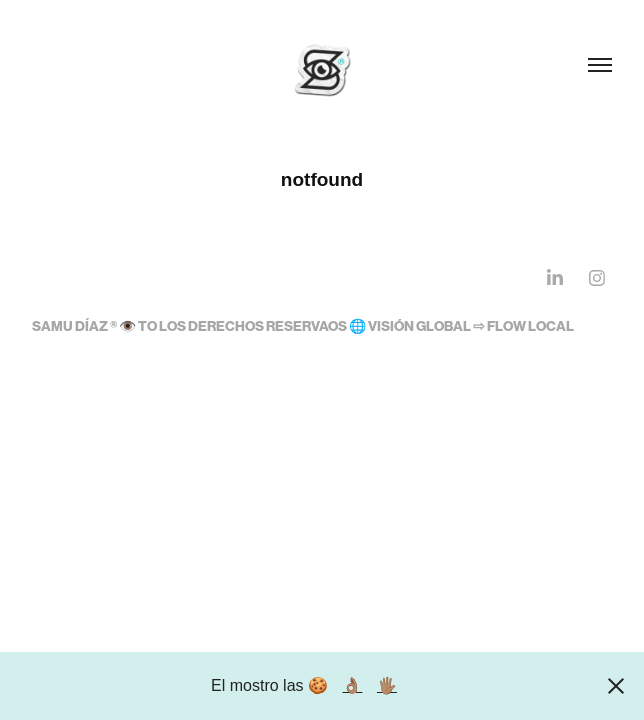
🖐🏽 (387, 685)
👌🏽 (352, 685)
